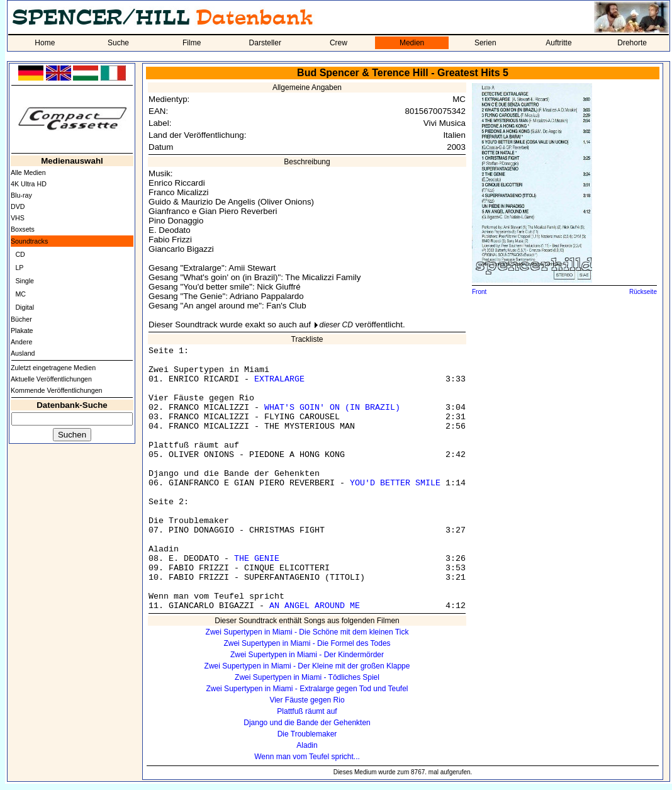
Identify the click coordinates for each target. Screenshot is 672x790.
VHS (18, 218)
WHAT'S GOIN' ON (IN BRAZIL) (332, 408)
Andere (21, 342)
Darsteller (265, 43)
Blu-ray (21, 195)
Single (25, 281)
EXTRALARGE (279, 379)
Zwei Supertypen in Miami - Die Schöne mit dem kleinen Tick (307, 632)
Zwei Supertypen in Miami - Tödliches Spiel (307, 677)
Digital (25, 307)
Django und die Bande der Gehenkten (307, 723)
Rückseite (643, 292)
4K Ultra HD (29, 184)
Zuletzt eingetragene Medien (53, 368)
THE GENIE (257, 559)
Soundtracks (29, 241)
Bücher (21, 319)
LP (19, 268)
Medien (412, 43)
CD (20, 254)
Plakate (22, 330)
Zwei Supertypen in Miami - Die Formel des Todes (307, 643)
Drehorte (632, 43)
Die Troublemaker (307, 734)
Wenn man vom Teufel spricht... (307, 757)
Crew (339, 43)
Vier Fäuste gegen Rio (307, 700)
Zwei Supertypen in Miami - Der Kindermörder (307, 655)
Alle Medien (28, 172)
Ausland (23, 353)
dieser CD (336, 325)
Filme (192, 43)
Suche (118, 43)
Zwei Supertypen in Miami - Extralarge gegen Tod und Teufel (307, 689)
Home (45, 43)
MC (20, 294)
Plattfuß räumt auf (307, 711)
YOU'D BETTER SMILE (395, 483)
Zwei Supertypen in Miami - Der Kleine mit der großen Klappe (307, 666)
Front (479, 292)
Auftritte (558, 43)
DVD (18, 206)
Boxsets (23, 229)
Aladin (307, 745)
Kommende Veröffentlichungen (57, 390)
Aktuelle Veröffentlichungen (51, 379)
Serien (485, 43)
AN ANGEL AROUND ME (315, 606)
